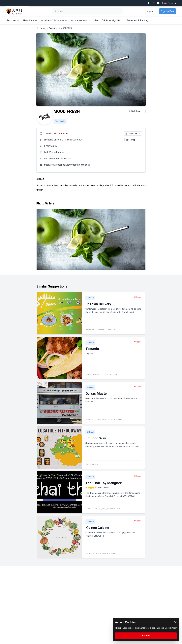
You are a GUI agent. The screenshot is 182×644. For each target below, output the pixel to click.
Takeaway (53, 28)
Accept (146, 636)
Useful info (30, 20)
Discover (13, 20)
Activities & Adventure (54, 20)
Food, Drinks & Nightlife (109, 20)
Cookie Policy (171, 628)
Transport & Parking (139, 20)
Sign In (151, 12)
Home (43, 28)
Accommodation (81, 20)
